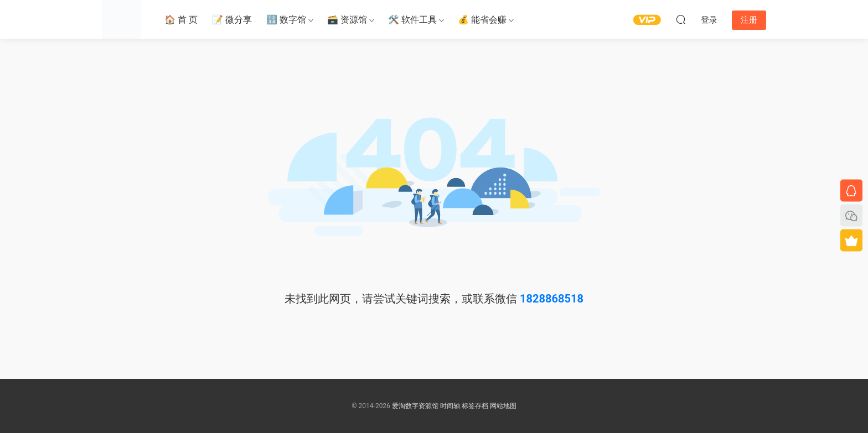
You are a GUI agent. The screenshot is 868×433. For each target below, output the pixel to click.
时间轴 (450, 406)
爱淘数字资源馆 (415, 406)
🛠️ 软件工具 (412, 20)
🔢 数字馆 (286, 20)
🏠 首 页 (181, 20)
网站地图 (503, 406)
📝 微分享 (232, 20)
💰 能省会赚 (482, 20)
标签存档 (475, 406)
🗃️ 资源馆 (347, 20)
